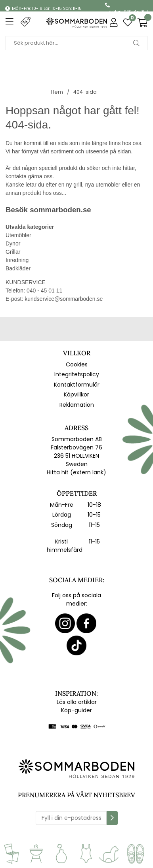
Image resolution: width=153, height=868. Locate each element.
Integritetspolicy (77, 374)
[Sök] (76, 43)
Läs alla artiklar (77, 702)
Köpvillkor (76, 394)
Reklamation (77, 405)
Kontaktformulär (77, 385)
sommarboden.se (60, 210)
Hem (57, 92)
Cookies (77, 364)
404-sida (85, 92)
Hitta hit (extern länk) (76, 472)
